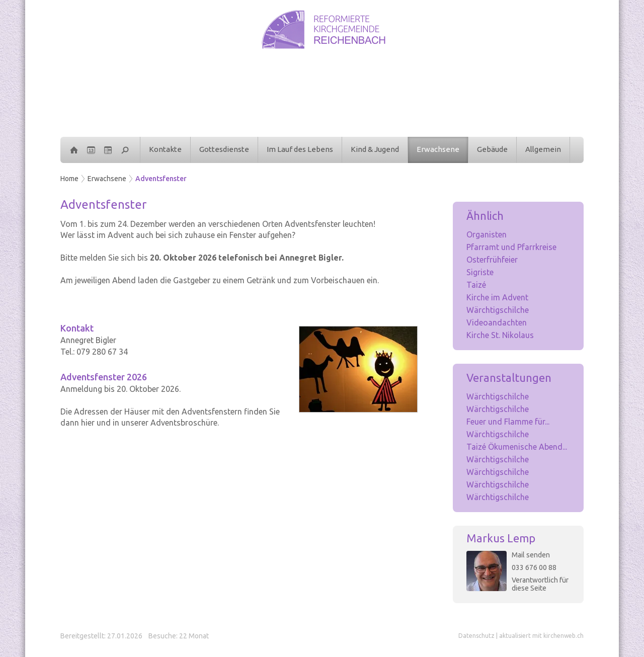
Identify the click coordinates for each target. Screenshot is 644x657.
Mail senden (531, 555)
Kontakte (165, 149)
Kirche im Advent (497, 297)
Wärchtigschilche (498, 310)
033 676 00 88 (534, 567)
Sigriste (480, 272)
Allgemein (543, 149)
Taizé (476, 285)
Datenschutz (476, 636)
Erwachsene (438, 149)
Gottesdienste (224, 149)
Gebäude (492, 149)
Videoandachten (497, 322)
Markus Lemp (501, 538)
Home (69, 179)
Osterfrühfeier (492, 260)
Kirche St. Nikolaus (500, 335)
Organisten (487, 234)
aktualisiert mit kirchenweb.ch (541, 636)
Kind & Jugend (375, 149)
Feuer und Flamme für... (508, 422)
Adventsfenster (161, 179)
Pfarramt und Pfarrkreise (511, 247)
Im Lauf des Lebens (300, 149)
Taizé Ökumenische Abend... (517, 447)
